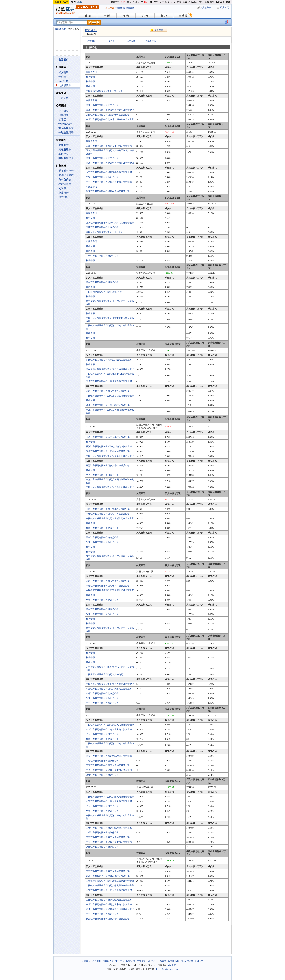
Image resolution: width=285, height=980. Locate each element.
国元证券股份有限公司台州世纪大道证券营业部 (109, 756)
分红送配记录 (66, 133)
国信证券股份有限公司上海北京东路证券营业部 (109, 381)
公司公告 (63, 98)
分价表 (62, 77)
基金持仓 (63, 154)
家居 (167, 2)
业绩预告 (63, 193)
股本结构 (63, 115)
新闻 (123, 2)
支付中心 (120, 961)
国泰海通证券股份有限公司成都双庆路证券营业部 (110, 881)
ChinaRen (193, 2)
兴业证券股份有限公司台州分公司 (102, 542)
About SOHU (187, 961)
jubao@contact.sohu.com (167, 969)
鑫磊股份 (91, 30)
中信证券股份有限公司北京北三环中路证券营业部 (110, 119)
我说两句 (220, 2)
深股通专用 (91, 72)
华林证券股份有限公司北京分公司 (102, 528)
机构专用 (90, 77)
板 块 (164, 16)
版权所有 (171, 965)
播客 (185, 2)
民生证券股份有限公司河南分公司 (102, 282)
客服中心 (151, 961)
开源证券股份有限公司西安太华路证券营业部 (108, 115)
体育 (129, 2)
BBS (212, 2)
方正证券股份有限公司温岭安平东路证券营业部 (109, 172)
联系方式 (162, 961)
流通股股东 (65, 150)
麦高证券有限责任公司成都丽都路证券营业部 (108, 876)
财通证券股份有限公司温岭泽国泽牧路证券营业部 (110, 909)
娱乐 (138, 2)
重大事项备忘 (66, 128)
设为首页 (224, 7)
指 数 (126, 16)
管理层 (62, 120)
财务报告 (63, 197)
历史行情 (63, 81)
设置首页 (86, 961)
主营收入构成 (66, 175)
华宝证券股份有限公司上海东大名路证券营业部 (109, 689)
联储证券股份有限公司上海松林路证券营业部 (108, 405)
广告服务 (141, 961)
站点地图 (97, 961)
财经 (146, 2)
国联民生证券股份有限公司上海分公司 (105, 232)
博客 (207, 2)
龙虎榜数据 (65, 85)
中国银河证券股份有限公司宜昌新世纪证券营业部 (110, 396)
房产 (162, 2)
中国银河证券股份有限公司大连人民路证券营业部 (110, 684)
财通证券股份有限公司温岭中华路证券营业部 (108, 191)
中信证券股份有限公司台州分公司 (102, 256)
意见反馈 (110, 8)
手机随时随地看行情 (125, 8)
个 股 (107, 16)
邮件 (201, 2)
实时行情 (159, 30)
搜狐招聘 (130, 961)
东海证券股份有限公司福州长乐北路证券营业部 (109, 146)
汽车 (156, 2)
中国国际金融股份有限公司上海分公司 (105, 91)
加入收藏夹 (206, 7)
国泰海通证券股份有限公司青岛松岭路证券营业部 (110, 369)
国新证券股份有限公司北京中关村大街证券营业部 (110, 110)
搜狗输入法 (108, 961)
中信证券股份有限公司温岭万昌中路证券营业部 (109, 182)
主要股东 (63, 145)
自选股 (183, 16)
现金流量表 (65, 184)
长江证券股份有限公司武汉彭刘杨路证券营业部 (109, 360)
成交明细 (63, 72)
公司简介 (63, 111)
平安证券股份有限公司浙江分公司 (102, 177)
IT (151, 2)
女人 (173, 2)
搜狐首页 (115, 2)
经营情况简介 (66, 124)
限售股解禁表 (66, 158)
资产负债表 (65, 180)
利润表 (62, 188)
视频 (179, 2)
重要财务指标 (66, 171)
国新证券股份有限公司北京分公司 (102, 105)
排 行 (145, 16)
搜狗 (228, 2)
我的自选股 (74, 29)
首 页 (88, 16)
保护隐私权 (174, 961)
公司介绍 (199, 961)
